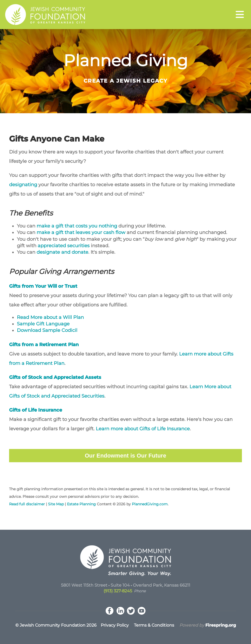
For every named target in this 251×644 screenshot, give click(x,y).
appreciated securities (64, 246)
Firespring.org (221, 625)
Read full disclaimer (27, 504)
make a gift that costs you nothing (77, 226)
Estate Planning (82, 504)
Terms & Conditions (154, 625)
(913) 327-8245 (118, 591)
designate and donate (62, 252)
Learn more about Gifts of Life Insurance (143, 429)
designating (23, 185)
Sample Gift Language (43, 324)
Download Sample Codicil (47, 330)
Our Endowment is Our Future (126, 456)
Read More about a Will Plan (50, 317)
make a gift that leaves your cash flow (81, 232)
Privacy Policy (115, 625)
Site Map (56, 504)
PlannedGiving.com (150, 504)
